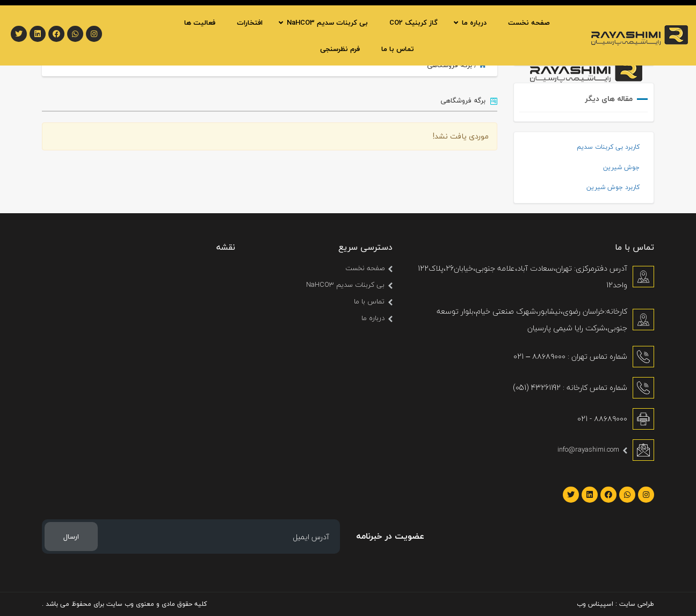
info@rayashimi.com (588, 450)
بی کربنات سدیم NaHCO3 (345, 285)
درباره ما (373, 318)
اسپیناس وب (595, 604)
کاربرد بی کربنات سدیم (608, 147)
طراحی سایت (637, 604)
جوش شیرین (621, 167)
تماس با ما (369, 301)
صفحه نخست (365, 268)
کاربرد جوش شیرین (613, 187)
